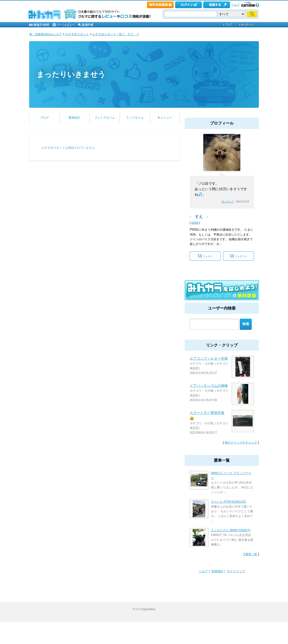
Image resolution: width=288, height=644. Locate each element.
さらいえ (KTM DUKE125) (228, 502)
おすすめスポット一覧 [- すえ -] (115, 34)
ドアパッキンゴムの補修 (209, 386)
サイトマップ (236, 571)
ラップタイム (135, 118)
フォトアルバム (105, 118)
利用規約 (217, 571)
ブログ (44, 118)
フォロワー (238, 256)
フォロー (205, 256)
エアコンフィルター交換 (209, 358)
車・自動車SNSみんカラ (46, 34)
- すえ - (199, 217)
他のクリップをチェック (241, 442)
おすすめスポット (77, 34)
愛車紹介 (75, 118)
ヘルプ (236, 5)
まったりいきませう (71, 74)
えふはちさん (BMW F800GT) (231, 530)
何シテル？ (228, 202)
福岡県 (195, 223)
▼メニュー (165, 118)
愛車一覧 (251, 554)
